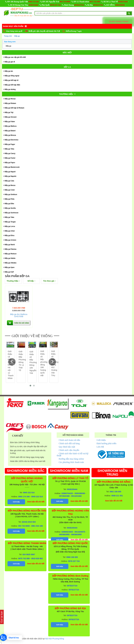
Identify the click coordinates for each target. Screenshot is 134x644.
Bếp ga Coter (10, 190)
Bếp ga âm (9, 71)
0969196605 (120, 5)
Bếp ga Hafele (10, 258)
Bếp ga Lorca (10, 226)
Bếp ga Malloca (11, 126)
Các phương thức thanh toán (71, 462)
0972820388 (64, 496)
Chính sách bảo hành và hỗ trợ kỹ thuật (72, 454)
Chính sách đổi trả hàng (69, 443)
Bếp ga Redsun (11, 254)
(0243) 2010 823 (29, 522)
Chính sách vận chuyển (69, 450)
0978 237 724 (55, 5)
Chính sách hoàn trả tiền (69, 440)
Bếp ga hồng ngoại (12, 76)
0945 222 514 (29, 493)
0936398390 (80, 493)
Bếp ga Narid (10, 245)
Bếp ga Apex (10, 267)
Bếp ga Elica (10, 235)
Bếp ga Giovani (11, 117)
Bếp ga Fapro (10, 163)
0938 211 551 (117, 496)
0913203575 (80, 532)
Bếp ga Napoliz (10, 176)
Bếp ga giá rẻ (10, 62)
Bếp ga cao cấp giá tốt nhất (15, 57)
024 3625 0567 (29, 554)
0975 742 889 (95, 2)
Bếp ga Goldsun (11, 194)
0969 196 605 (72, 557)
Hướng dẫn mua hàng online (71, 459)
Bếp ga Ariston (10, 240)
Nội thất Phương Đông (55, 639)
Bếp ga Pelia (10, 199)
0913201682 (76, 496)
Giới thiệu (101, 440)
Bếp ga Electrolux (12, 140)
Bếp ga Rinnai (10, 99)
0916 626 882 (37, 558)
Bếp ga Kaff (9, 272)
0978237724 (79, 5)
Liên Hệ (100, 447)
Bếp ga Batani (10, 131)
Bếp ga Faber (10, 122)
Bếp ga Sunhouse (12, 213)
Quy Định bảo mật (67, 447)
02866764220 (67, 493)
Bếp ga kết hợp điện (12, 85)
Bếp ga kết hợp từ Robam (14, 108)
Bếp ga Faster (10, 158)
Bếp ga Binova (10, 135)
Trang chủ (8, 36)
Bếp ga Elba (9, 204)
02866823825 (67, 532)
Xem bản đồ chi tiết (36, 502)
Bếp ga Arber (10, 231)
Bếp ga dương (10, 89)
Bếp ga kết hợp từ (12, 80)
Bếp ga (17, 36)
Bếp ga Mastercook (12, 167)
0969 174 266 (34, 2)
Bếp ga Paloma (10, 249)
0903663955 (64, 534)
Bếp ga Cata (9, 181)
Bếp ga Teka (9, 149)
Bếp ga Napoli (10, 172)
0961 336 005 (115, 492)
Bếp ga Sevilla (10, 208)
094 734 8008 (65, 2)
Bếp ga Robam (10, 103)
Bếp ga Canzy (10, 153)
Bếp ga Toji (9, 112)
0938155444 (123, 2)
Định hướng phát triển (106, 443)
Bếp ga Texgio (10, 222)
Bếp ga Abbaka (11, 263)
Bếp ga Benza (10, 185)
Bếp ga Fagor (10, 144)
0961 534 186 (37, 526)
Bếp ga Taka (9, 217)
